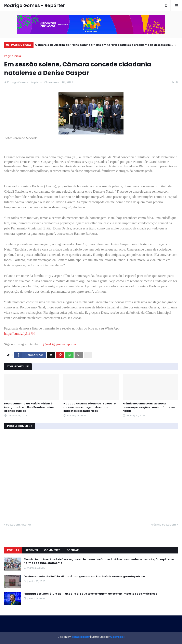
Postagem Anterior (19, 525)
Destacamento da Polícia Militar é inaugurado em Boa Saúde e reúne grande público (29, 407)
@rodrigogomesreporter (60, 344)
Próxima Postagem (163, 525)
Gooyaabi (117, 637)
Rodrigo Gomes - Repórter (35, 6)
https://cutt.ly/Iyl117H (19, 334)
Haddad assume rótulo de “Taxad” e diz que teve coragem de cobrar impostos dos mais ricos (89, 407)
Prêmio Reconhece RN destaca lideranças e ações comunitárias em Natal (149, 407)
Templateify (80, 637)
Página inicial (13, 56)
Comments (52, 550)
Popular (13, 550)
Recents (32, 550)
